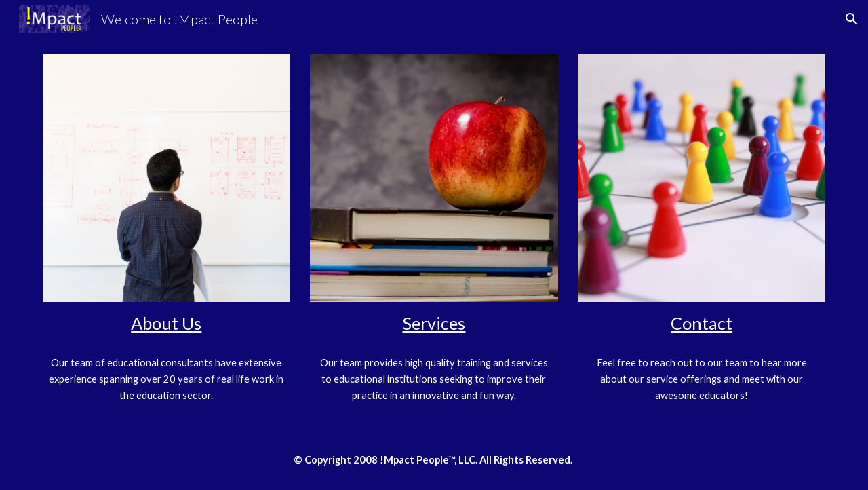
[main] (166, 323)
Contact (702, 323)
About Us (166, 323)
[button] (852, 19)
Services (434, 323)
